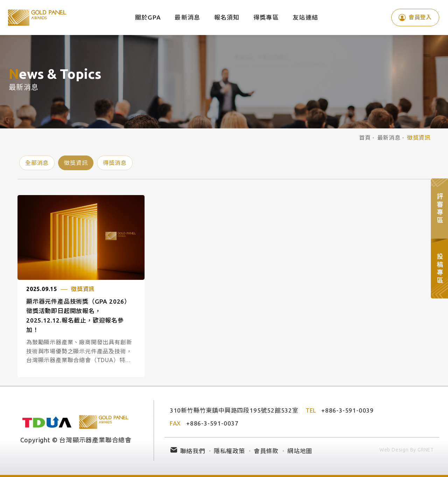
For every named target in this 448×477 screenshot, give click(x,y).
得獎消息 (115, 163)
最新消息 (187, 17)
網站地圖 (300, 451)
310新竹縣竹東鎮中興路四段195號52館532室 (234, 410)
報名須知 (227, 17)
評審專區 (440, 208)
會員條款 (266, 451)
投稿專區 (440, 269)
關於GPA (148, 17)
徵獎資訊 (76, 163)
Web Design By (398, 450)
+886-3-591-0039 (348, 410)
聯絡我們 (193, 451)
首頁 (365, 138)
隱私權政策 (229, 451)
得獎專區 (266, 17)
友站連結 (305, 17)
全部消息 (37, 163)
